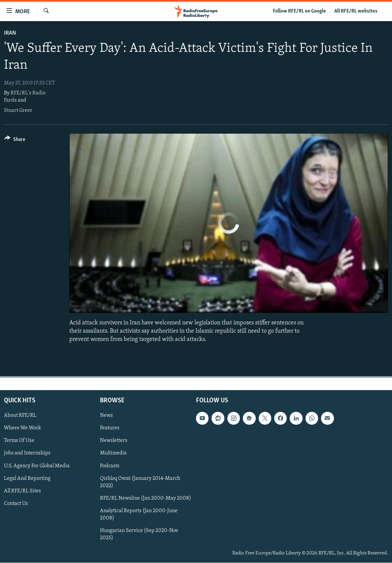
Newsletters (114, 441)
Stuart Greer (18, 111)
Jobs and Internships (27, 453)
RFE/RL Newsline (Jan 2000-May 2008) (146, 498)
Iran (10, 33)
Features (110, 428)
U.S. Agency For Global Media (37, 466)
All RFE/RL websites (356, 11)
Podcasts (110, 466)
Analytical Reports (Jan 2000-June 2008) (139, 514)
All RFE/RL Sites (22, 491)
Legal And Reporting (27, 479)
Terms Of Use (19, 441)
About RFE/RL (20, 416)
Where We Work (23, 428)
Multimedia (113, 453)
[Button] (15, 140)
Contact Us (16, 504)
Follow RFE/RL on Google (299, 11)
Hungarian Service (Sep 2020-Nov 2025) (139, 534)
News (106, 416)
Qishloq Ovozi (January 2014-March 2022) (140, 482)
